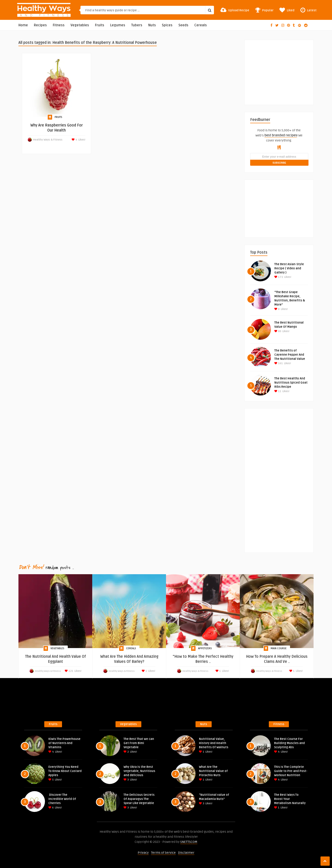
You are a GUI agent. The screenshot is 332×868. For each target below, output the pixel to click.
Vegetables (80, 25)
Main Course (279, 648)
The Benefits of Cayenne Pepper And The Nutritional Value (290, 355)
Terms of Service (163, 853)
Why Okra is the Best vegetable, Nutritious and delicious (139, 771)
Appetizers (205, 648)
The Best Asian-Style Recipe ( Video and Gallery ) (289, 268)
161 (279, 363)
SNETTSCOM (189, 842)
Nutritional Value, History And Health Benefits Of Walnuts (214, 743)
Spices (167, 25)
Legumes (118, 25)
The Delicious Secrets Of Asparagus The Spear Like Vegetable (139, 799)
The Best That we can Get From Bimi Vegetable (139, 743)
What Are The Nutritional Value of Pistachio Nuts (213, 771)
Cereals (201, 25)
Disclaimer (186, 853)
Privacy (143, 853)
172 (279, 277)
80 (278, 331)
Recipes (40, 25)
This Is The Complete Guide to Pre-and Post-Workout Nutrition (291, 771)
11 (278, 391)
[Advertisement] (285, 69)
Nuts (152, 25)
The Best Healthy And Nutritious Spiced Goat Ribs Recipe (291, 383)
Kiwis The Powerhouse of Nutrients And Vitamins (64, 743)
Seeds (183, 25)
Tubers (137, 25)
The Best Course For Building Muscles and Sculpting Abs (289, 743)
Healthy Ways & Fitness (48, 140)
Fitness (59, 25)
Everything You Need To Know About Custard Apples (65, 771)
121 (71, 671)
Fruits (100, 25)
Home (23, 25)
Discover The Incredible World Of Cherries (62, 799)
